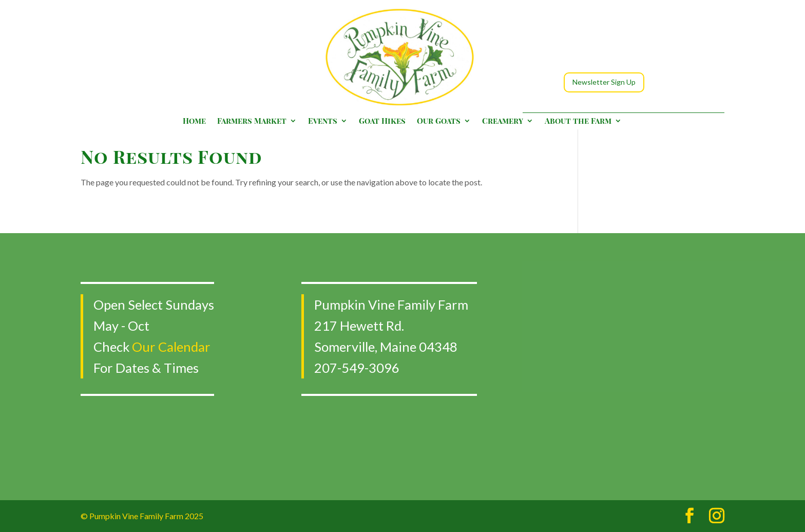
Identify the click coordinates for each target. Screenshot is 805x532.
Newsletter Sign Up (604, 82)
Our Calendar (171, 347)
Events (323, 121)
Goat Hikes (382, 121)
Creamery (503, 121)
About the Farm (578, 121)
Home (194, 121)
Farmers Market (252, 121)
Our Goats (439, 121)
